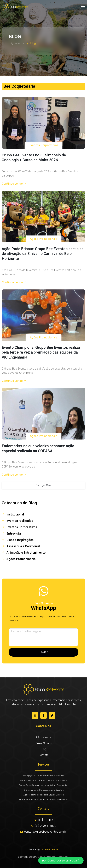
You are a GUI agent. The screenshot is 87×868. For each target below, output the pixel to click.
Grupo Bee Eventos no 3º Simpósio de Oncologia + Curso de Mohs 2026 (34, 158)
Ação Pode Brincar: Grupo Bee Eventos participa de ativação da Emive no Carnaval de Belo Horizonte (43, 254)
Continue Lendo (14, 184)
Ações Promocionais (44, 239)
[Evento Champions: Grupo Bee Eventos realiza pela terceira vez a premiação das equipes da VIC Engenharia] (43, 315)
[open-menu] (83, 7)
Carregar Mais (43, 485)
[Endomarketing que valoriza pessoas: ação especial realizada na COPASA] (43, 414)
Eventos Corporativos (43, 145)
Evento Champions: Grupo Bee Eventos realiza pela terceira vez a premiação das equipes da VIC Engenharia (41, 352)
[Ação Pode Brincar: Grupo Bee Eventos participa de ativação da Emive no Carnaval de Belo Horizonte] (43, 217)
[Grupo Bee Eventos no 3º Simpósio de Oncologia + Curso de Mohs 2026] (43, 123)
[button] (61, 860)
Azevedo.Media (50, 849)
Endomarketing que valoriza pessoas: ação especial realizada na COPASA (38, 449)
